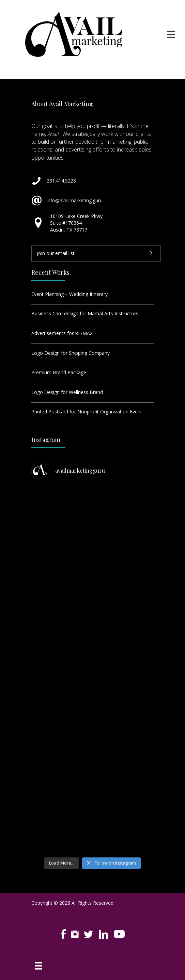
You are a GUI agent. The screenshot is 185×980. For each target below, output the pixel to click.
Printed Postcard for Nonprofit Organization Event (87, 412)
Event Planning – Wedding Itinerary (70, 294)
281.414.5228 (61, 181)
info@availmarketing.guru (75, 200)
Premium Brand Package (59, 372)
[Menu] (171, 34)
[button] (149, 253)
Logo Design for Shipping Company (71, 353)
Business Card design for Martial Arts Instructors (85, 313)
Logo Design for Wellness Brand (67, 392)
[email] (96, 254)
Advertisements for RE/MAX (62, 333)
